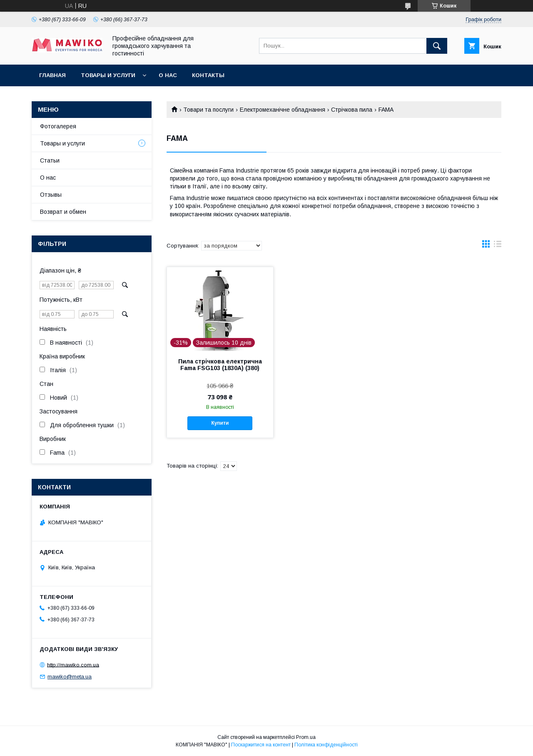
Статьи (50, 160)
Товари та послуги (208, 110)
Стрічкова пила (352, 110)
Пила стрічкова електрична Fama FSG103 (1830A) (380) (220, 365)
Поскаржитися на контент (261, 745)
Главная (52, 75)
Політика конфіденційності (326, 745)
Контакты (208, 75)
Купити (220, 423)
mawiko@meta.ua (70, 677)
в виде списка (498, 246)
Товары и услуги (108, 75)
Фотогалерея (58, 126)
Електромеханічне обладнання (283, 110)
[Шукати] (437, 46)
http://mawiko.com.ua (73, 665)
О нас (168, 75)
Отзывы (51, 195)
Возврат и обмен (63, 212)
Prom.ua (306, 737)
